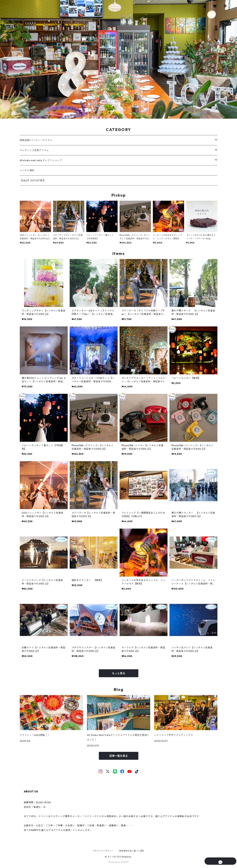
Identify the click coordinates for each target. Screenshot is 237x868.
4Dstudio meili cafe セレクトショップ (41, 160)
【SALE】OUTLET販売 (32, 180)
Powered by (118, 862)
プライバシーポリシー (103, 851)
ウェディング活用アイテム (34, 150)
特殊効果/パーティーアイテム (36, 140)
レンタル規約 (27, 170)
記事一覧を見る (119, 756)
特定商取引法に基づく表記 (132, 851)
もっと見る (119, 673)
